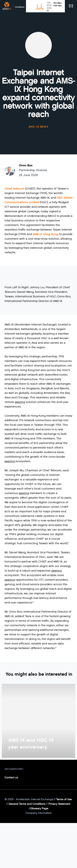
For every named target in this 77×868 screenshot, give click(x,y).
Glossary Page (39, 808)
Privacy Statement (59, 804)
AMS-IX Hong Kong (45, 234)
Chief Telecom (14, 189)
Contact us (11, 777)
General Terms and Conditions (27, 804)
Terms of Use (64, 799)
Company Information (38, 813)
